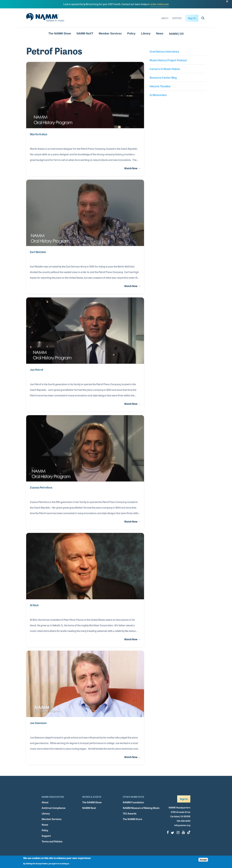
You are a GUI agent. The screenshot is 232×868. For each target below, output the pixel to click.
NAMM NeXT (85, 34)
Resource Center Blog (163, 77)
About (165, 18)
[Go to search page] (203, 19)
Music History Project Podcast (168, 60)
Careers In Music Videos (165, 69)
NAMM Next (89, 808)
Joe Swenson (38, 723)
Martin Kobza (39, 134)
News (160, 34)
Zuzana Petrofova (41, 487)
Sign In (192, 18)
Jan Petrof (36, 370)
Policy (131, 34)
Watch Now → (132, 168)
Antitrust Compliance (54, 808)
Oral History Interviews (164, 51)
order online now (159, 4)
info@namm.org (182, 825)
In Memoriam (158, 95)
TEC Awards (130, 813)
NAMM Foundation (133, 802)
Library (146, 34)
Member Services (110, 34)
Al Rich (34, 605)
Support (177, 18)
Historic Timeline (160, 86)
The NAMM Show (60, 34)
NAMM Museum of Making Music (141, 808)
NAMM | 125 (176, 34)
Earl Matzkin (38, 252)
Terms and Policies (52, 841)
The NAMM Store (132, 819)
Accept (203, 860)
